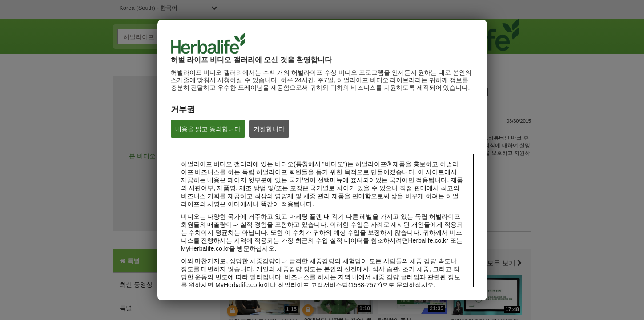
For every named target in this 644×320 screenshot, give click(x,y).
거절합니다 (269, 129)
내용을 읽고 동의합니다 (208, 129)
